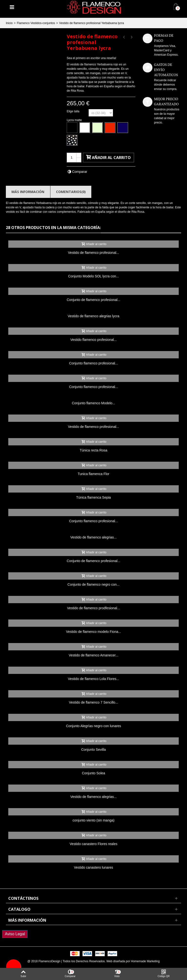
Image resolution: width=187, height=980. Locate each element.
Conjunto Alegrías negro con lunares (93, 726)
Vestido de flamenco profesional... (93, 253)
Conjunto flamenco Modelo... (93, 403)
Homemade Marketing (145, 961)
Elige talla (73, 111)
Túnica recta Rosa (93, 450)
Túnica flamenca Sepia (93, 497)
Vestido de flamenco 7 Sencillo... (93, 702)
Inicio (9, 23)
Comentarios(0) (71, 192)
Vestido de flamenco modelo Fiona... (93, 632)
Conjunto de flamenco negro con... (93, 584)
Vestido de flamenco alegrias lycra (93, 316)
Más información (28, 192)
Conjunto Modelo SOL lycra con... (94, 276)
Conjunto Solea (93, 773)
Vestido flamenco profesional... (93, 340)
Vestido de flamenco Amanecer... (93, 655)
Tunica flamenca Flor (93, 474)
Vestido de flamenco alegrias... (93, 537)
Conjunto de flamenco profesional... (93, 300)
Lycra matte (75, 120)
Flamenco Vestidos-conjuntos (36, 23)
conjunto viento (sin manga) (93, 820)
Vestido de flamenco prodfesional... (93, 608)
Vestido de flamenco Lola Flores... (94, 679)
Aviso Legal (15, 934)
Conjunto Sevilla (93, 750)
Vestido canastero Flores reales (93, 844)
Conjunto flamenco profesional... (94, 363)
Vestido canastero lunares (94, 867)
